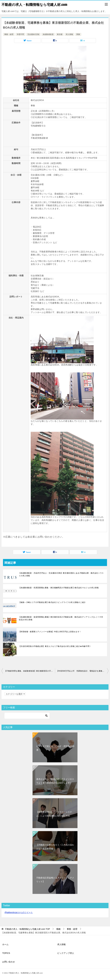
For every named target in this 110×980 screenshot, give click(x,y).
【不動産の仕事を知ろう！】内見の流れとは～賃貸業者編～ (55, 847)
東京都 (60, 34)
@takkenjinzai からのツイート (19, 912)
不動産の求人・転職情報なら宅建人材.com (34, 4)
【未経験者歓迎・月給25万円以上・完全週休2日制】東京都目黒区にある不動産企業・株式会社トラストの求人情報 (61, 574)
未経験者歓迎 (48, 34)
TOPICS (6, 953)
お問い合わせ (9, 962)
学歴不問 (20, 34)
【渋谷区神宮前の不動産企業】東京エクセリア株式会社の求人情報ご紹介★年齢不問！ (55, 646)
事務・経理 (9, 34)
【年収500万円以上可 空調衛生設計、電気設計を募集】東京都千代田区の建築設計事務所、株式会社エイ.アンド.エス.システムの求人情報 (82, 671)
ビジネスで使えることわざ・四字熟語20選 (55, 748)
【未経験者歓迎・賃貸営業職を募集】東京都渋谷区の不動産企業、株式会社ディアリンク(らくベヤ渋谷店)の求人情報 (61, 618)
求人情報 (69, 34)
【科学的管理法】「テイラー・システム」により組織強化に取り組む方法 (54, 814)
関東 (78, 34)
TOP (27, 929)
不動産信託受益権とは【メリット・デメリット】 (55, 880)
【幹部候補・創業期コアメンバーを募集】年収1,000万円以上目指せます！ (50, 632)
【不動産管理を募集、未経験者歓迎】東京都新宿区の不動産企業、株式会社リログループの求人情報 (30, 671)
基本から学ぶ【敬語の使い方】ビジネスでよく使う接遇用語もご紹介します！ (55, 781)
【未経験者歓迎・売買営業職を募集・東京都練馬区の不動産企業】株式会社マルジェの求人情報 (59, 588)
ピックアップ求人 (66, 953)
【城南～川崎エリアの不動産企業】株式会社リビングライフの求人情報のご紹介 (52, 602)
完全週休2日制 (33, 34)
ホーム (5, 944)
